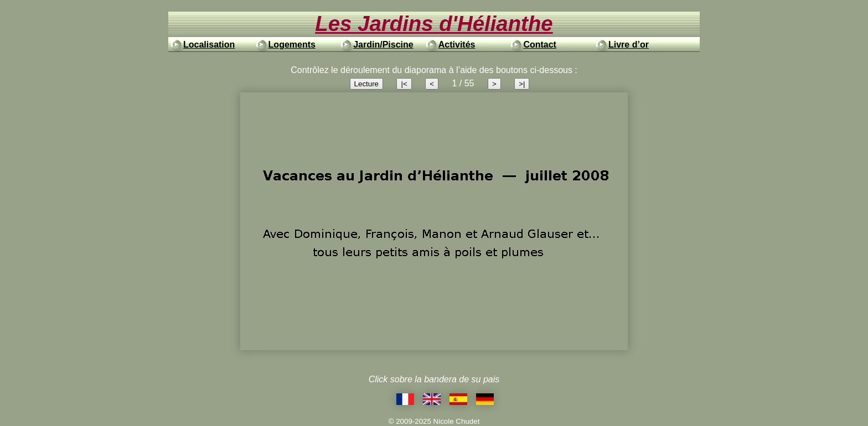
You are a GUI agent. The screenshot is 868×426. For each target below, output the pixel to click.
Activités (457, 45)
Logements (292, 45)
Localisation (209, 45)
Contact (540, 45)
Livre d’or (629, 45)
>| (522, 84)
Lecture (366, 84)
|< (404, 84)
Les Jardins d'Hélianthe (434, 24)
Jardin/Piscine (383, 45)
